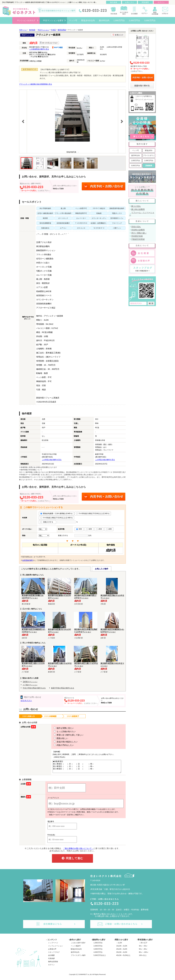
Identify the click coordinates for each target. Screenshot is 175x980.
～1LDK (119, 945)
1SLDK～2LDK (122, 948)
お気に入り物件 (102, 569)
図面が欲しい (56, 738)
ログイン (51, 967)
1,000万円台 (135, 161)
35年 (79, 529)
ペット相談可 (76, 948)
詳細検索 (149, 166)
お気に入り (130, 2)
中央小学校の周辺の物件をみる (34, 688)
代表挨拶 (51, 961)
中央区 (53, 30)
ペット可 (135, 150)
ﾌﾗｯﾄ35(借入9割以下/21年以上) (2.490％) (56, 518)
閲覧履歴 (145, 2)
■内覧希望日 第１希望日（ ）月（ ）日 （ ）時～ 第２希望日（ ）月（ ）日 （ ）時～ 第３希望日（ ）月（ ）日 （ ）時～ (86, 768)
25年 (99, 529)
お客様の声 (52, 951)
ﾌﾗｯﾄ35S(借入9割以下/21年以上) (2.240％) (93, 514)
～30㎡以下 (143, 945)
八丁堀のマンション (30, 685)
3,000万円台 (135, 166)
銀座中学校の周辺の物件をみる (63, 688)
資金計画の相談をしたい (61, 742)
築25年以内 (135, 155)
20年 (109, 529)
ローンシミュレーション (144, 99)
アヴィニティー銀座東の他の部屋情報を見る (36, 84)
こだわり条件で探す (78, 945)
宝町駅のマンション (30, 682)
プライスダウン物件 (78, 958)
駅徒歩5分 (149, 150)
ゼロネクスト (26, 701)
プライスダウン (149, 155)
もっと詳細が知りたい (60, 731)
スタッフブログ (54, 955)
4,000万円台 (98, 955)
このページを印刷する (144, 96)
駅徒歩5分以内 (76, 951)
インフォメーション (56, 948)
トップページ (53, 945)
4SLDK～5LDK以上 (123, 958)
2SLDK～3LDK (122, 951)
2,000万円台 (149, 161)
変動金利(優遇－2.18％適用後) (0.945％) (56, 514)
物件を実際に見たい (59, 728)
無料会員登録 (53, 964)
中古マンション (43, 30)
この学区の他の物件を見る (52, 460)
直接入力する (48, 522)
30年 (89, 529)
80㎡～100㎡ (144, 955)
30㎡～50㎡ (143, 948)
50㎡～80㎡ (143, 951)
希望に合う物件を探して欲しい (64, 735)
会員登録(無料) (28, 560)
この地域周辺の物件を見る (39, 49)
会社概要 (51, 958)
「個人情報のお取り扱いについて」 (78, 851)
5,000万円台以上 (100, 958)
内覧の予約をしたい (59, 745)
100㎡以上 (143, 958)
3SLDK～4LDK (122, 955)
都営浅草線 (62, 30)
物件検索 (114, 2)
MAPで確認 (57, 47)
